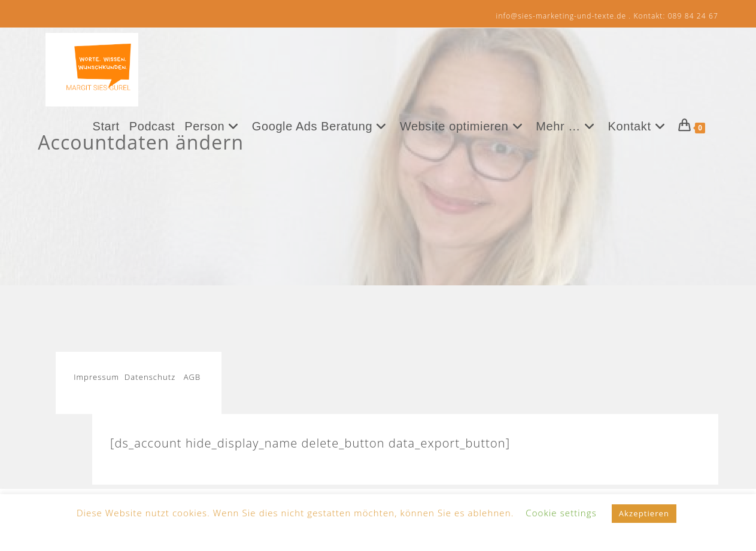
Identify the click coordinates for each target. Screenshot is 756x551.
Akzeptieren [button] (644, 513)
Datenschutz (150, 377)
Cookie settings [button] (561, 513)
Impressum (99, 377)
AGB (192, 377)
